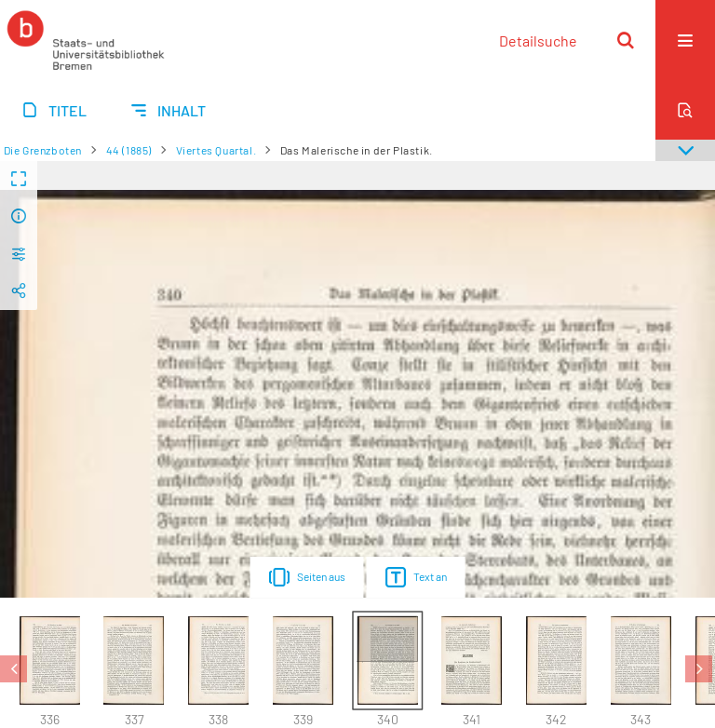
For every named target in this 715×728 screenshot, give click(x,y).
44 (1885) (129, 150)
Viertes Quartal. (216, 150)
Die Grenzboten (43, 150)
